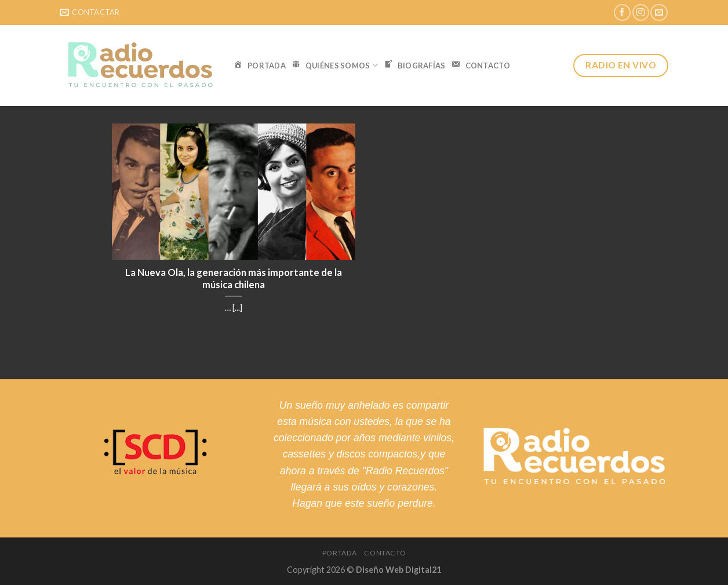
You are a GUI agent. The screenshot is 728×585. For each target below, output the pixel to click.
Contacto (385, 553)
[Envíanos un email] (659, 12)
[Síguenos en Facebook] (622, 12)
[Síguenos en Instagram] (641, 12)
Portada (340, 553)
